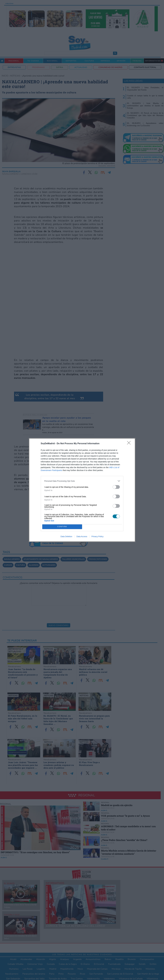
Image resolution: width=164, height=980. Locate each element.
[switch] (116, 487)
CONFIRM (62, 527)
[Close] (130, 444)
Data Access (82, 536)
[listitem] (82, 481)
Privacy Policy (97, 536)
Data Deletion (66, 536)
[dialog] (82, 490)
